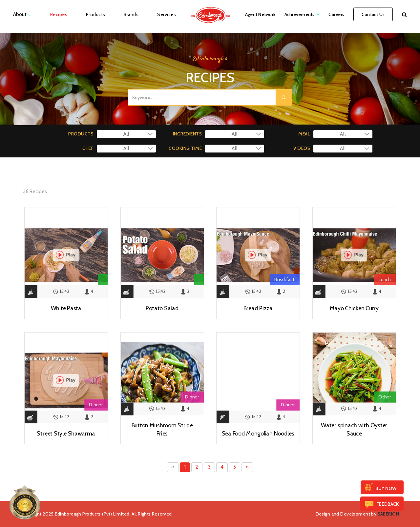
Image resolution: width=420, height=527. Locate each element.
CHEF (88, 148)
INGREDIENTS (187, 134)
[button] (404, 14)
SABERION (388, 514)
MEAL (304, 134)
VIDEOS (302, 148)
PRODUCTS (81, 134)
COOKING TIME (185, 148)
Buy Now (386, 488)
